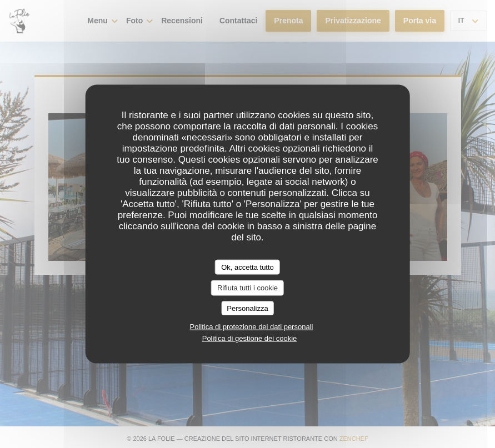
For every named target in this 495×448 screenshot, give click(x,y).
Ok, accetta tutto (247, 267)
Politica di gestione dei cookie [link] (250, 338)
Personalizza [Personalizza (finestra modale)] (247, 308)
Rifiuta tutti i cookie (247, 288)
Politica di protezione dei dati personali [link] (252, 327)
